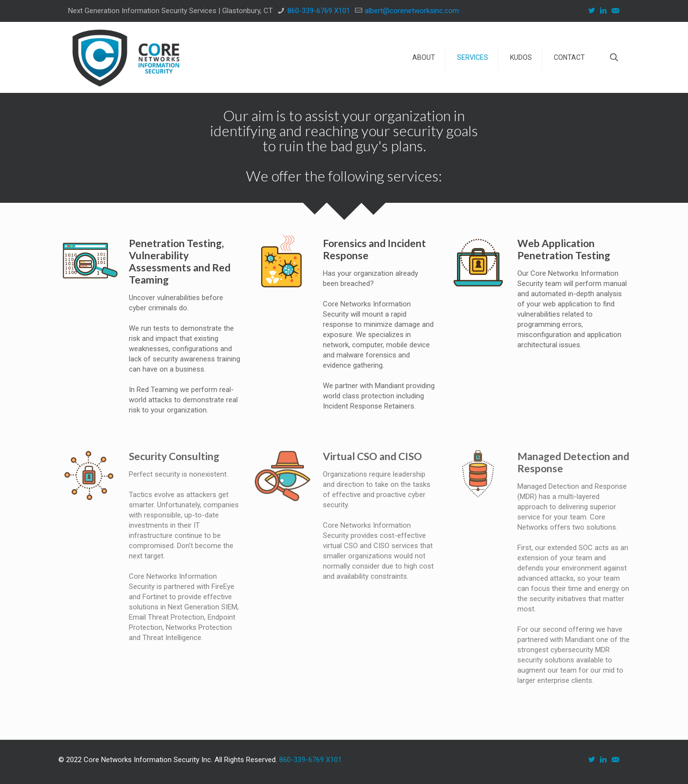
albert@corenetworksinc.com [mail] (412, 11)
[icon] (616, 11)
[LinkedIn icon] (604, 11)
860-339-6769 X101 (310, 760)
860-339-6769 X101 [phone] (319, 11)
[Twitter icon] (593, 11)
